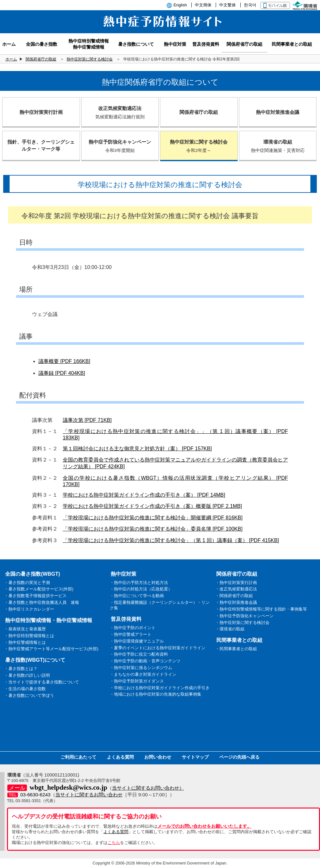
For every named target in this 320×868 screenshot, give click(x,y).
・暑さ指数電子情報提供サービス (35, 596)
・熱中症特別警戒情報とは (29, 636)
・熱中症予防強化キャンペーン (244, 616)
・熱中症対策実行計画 (236, 583)
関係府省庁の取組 (41, 59)
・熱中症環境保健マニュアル (137, 641)
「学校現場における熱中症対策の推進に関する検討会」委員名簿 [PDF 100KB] (153, 529)
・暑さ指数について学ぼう (29, 695)
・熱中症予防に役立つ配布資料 (139, 654)
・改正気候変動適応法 (236, 589)
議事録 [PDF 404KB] (62, 373)
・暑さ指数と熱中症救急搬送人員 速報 (42, 602)
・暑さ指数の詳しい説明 (27, 675)
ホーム (11, 59)
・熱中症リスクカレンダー (29, 609)
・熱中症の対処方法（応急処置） (141, 589)
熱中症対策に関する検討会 (90, 59)
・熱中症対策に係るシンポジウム (141, 668)
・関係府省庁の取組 (234, 596)
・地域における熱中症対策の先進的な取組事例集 (156, 694)
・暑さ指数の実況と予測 (27, 583)
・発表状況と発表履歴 (25, 629)
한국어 (250, 5)
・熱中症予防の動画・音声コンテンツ (145, 661)
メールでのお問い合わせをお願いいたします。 (204, 826)
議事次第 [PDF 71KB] (87, 420)
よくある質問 (120, 757)
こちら (114, 843)
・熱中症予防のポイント (133, 628)
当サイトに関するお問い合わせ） (148, 788)
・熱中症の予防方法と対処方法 (139, 583)
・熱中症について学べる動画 (137, 596)
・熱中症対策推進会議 (236, 602)
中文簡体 (203, 5)
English (180, 5)
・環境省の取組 (230, 629)
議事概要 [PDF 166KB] (64, 361)
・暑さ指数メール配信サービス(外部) (39, 589)
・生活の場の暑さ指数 (25, 689)
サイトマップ (195, 757)
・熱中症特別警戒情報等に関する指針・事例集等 (261, 609)
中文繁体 (228, 5)
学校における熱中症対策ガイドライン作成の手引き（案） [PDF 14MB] (144, 495)
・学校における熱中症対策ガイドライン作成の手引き (160, 688)
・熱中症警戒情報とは (25, 642)
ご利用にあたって (78, 757)
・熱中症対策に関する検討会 (242, 623)
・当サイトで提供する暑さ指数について (42, 682)
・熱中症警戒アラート (131, 634)
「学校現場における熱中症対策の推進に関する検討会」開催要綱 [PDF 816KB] (153, 518)
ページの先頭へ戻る (239, 757)
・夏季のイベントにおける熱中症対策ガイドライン (158, 648)
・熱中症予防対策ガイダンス (137, 681)
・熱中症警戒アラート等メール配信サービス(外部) (51, 649)
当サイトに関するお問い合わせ (89, 795)
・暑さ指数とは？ (21, 669)
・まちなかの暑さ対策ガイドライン (143, 674)
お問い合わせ (158, 757)
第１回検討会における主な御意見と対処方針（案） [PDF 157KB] (137, 449)
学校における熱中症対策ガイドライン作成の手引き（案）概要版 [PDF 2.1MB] (152, 506)
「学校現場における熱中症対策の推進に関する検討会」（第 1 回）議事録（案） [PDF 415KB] (171, 540)
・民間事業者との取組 (236, 649)
